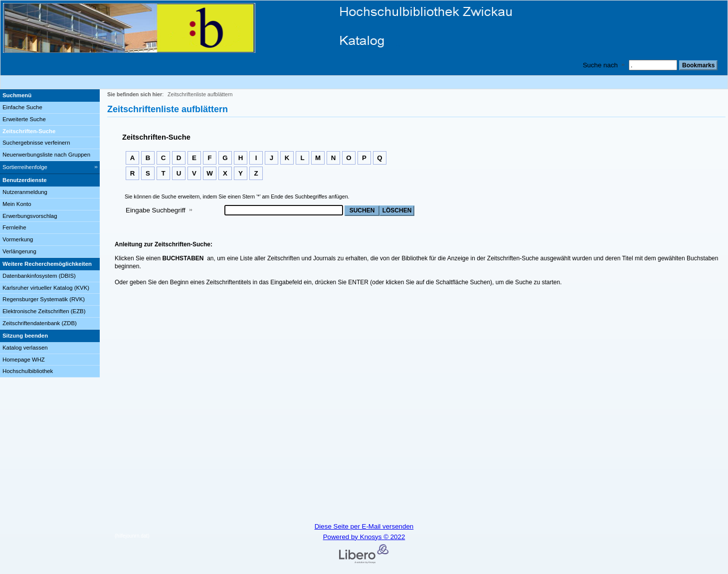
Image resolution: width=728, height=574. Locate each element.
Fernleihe (14, 227)
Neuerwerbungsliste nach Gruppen (46, 155)
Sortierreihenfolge (25, 167)
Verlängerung (19, 251)
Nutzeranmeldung (25, 192)
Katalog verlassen (25, 348)
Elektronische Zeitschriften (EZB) (44, 311)
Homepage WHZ (24, 360)
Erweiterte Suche (24, 119)
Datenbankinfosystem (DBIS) (39, 276)
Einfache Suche (22, 107)
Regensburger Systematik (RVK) (44, 299)
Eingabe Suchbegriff (156, 210)
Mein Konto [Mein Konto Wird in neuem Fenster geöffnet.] (17, 204)
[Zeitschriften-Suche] (50, 132)
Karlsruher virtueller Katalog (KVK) (46, 288)
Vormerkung (18, 239)
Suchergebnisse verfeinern (36, 143)
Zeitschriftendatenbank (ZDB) (40, 323)
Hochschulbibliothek (28, 371)
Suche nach (600, 65)
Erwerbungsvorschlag (30, 216)
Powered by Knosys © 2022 (364, 537)
